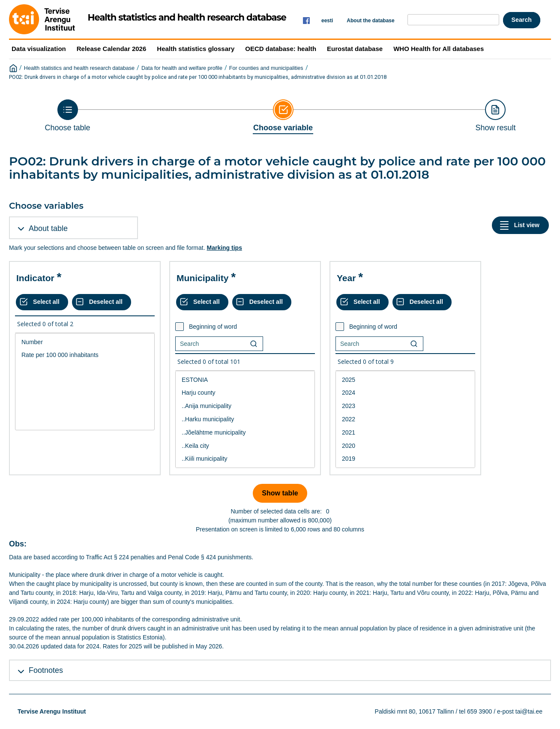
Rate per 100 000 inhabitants (85, 355)
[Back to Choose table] (68, 116)
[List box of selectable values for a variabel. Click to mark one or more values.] (85, 382)
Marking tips (224, 248)
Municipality (202, 278)
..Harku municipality (245, 419)
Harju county (245, 393)
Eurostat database (355, 49)
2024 (405, 393)
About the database (370, 21)
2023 (405, 406)
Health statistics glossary (196, 49)
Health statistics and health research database (79, 68)
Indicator (35, 278)
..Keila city (245, 446)
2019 (405, 459)
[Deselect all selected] (102, 302)
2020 (405, 446)
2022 (405, 419)
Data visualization (39, 49)
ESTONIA (245, 380)
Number (85, 342)
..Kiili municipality (245, 459)
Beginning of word (213, 327)
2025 (405, 380)
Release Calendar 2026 (112, 49)
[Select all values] (42, 302)
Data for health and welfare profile (182, 68)
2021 (405, 433)
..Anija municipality (245, 406)
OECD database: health (281, 49)
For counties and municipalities (266, 68)
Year (346, 278)
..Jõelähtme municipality (245, 433)
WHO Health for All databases (439, 49)
